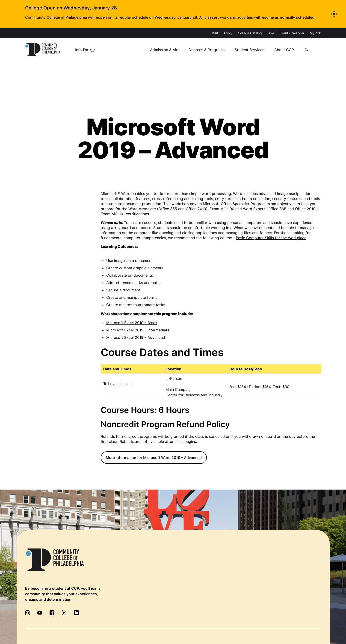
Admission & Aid (164, 50)
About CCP (284, 50)
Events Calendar (292, 33)
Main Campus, (178, 389)
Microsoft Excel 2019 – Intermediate (138, 330)
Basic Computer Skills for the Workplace (271, 238)
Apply (228, 33)
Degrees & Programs (207, 50)
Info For (82, 50)
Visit (215, 33)
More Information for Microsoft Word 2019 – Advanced (154, 458)
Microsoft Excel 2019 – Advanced (136, 337)
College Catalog (250, 33)
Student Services (249, 50)
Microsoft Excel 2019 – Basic (132, 323)
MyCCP (315, 33)
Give (271, 33)
